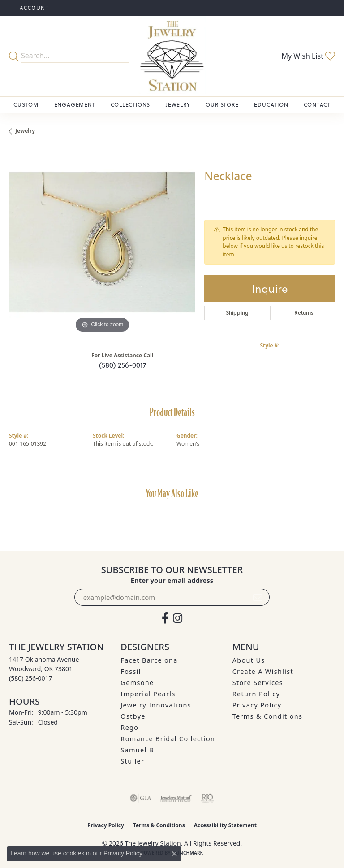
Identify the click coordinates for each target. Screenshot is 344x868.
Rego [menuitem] (129, 727)
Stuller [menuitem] (132, 761)
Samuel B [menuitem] (137, 750)
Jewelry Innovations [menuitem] (156, 705)
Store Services (258, 683)
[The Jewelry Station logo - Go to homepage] (172, 56)
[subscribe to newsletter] (258, 597)
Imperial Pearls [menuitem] (148, 694)
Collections (130, 105)
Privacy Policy (257, 705)
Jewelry (178, 105)
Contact (317, 105)
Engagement (75, 105)
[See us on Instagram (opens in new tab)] (178, 618)
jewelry (25, 131)
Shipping (237, 313)
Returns (304, 313)
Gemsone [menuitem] (137, 683)
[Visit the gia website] (141, 798)
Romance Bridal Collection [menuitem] (168, 739)
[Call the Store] (31, 678)
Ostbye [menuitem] (133, 716)
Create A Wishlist (263, 671)
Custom (26, 105)
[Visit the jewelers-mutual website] (176, 798)
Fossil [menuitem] (131, 671)
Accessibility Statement (225, 825)
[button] (34, 8)
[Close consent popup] (174, 854)
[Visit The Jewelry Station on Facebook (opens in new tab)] (165, 618)
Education (271, 105)
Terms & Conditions (268, 716)
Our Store (222, 105)
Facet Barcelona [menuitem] (149, 660)
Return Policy (256, 694)
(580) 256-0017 (123, 365)
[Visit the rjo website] (207, 798)
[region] (102, 242)
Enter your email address (172, 580)
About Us (249, 660)
